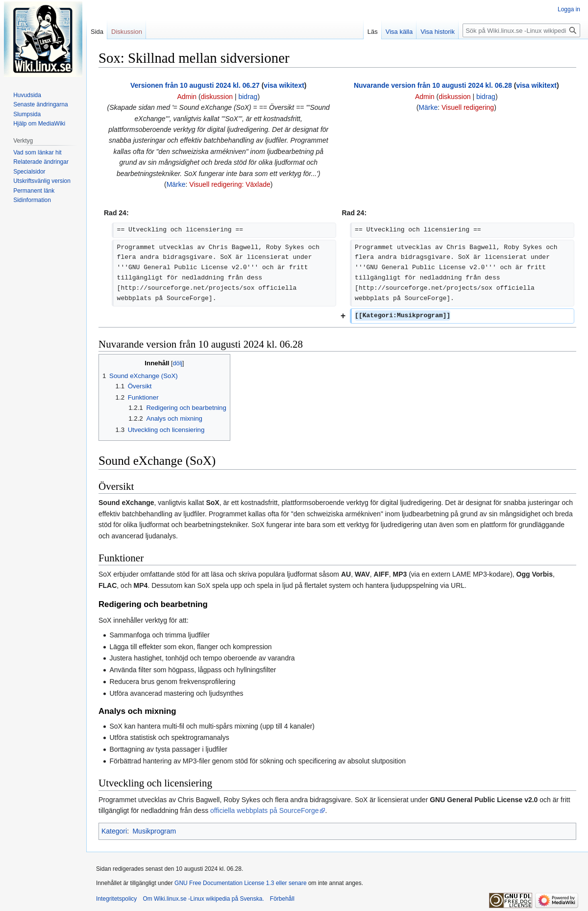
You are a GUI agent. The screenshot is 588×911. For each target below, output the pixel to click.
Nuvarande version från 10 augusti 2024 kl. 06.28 (433, 85)
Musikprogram (154, 831)
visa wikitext (284, 85)
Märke (176, 184)
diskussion (217, 97)
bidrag (248, 97)
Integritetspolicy (116, 899)
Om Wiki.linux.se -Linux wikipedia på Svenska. (203, 899)
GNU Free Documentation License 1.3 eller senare (240, 883)
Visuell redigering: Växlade (230, 184)
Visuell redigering (468, 107)
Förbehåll (282, 899)
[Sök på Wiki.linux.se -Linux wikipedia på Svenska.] (521, 30)
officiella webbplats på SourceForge (265, 810)
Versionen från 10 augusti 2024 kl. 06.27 (195, 85)
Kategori (114, 831)
